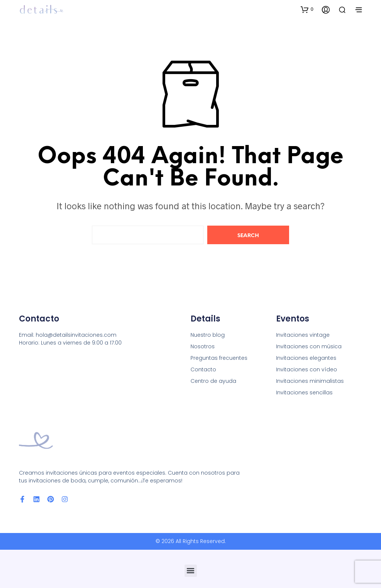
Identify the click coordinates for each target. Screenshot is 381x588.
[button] (307, 9)
